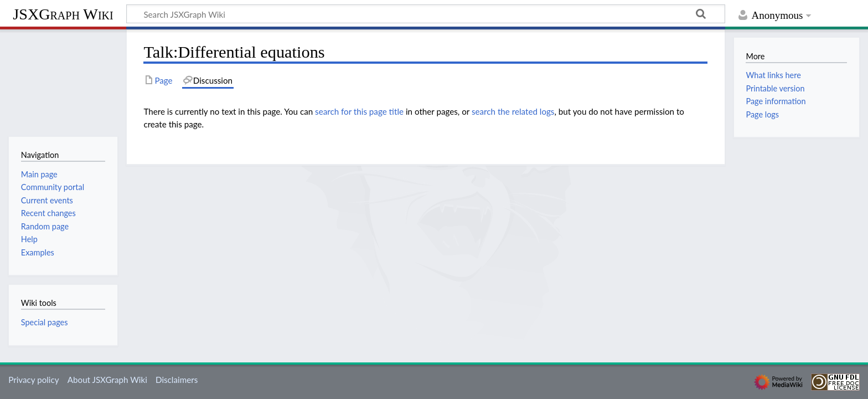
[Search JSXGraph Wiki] (426, 14)
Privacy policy (33, 380)
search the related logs (513, 111)
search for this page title (359, 111)
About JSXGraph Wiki (107, 380)
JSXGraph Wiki (63, 14)
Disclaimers (177, 380)
